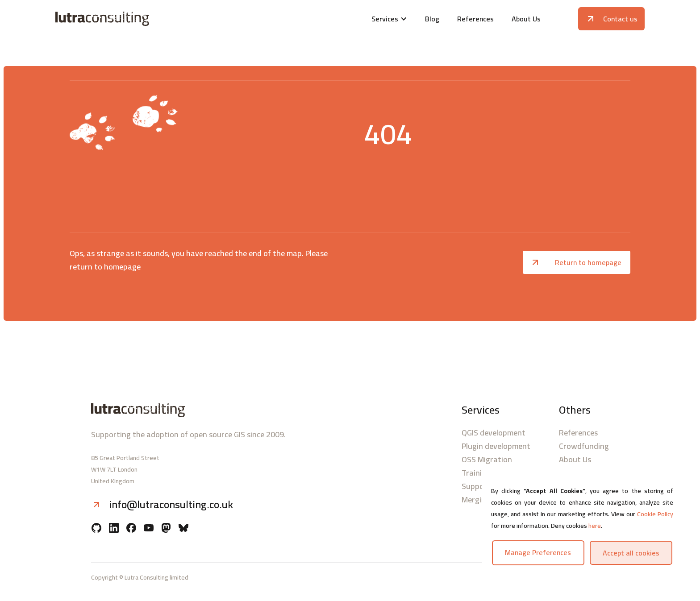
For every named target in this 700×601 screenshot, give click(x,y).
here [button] (595, 526)
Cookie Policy (655, 514)
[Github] (96, 529)
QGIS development (494, 433)
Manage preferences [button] (538, 552)
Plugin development (496, 446)
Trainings (478, 473)
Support (476, 486)
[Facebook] (131, 529)
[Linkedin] (114, 529)
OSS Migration (487, 460)
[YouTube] (149, 529)
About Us (526, 19)
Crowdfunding (584, 446)
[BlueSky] (183, 529)
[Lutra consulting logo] (152, 19)
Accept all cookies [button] (631, 553)
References (475, 19)
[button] (389, 19)
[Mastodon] (166, 529)
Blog (432, 19)
